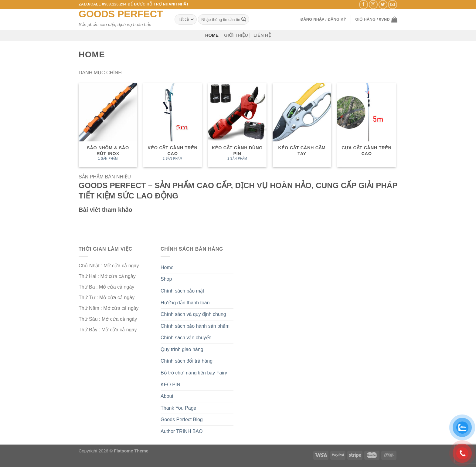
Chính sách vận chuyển (186, 338)
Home (212, 35)
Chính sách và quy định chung (193, 314)
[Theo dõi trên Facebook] (364, 4)
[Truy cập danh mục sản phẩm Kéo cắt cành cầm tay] (302, 125)
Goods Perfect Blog (182, 420)
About (167, 396)
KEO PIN (170, 385)
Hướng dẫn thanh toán (185, 303)
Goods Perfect (121, 14)
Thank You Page (178, 408)
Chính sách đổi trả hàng (187, 361)
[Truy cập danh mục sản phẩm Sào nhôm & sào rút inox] (108, 125)
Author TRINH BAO (182, 431)
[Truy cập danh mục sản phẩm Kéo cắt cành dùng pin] (237, 125)
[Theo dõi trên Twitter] (383, 4)
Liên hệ (262, 35)
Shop (166, 279)
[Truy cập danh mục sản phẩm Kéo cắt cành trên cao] (173, 125)
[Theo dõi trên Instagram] (373, 4)
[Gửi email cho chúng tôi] (392, 4)
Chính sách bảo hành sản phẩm (195, 326)
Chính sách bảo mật (182, 291)
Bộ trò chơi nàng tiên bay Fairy (194, 373)
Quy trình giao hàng (182, 349)
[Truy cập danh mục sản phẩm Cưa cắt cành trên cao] (367, 125)
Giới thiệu (236, 35)
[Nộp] (244, 19)
